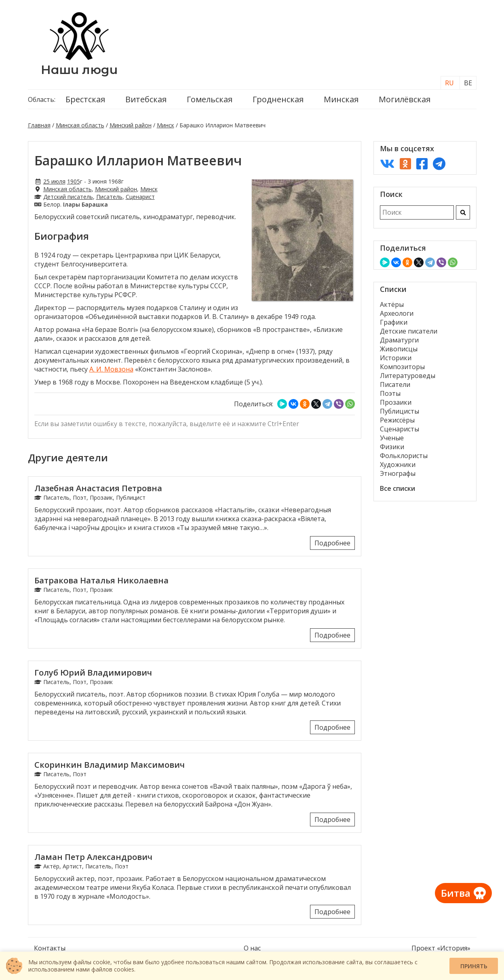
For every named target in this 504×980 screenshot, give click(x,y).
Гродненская (278, 99)
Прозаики (396, 402)
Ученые (392, 438)
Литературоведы (408, 376)
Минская (341, 99)
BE (468, 83)
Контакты (50, 948)
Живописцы (399, 349)
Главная (39, 125)
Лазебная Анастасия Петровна (98, 488)
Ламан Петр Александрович (93, 857)
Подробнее (332, 543)
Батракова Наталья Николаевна (101, 580)
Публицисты (400, 411)
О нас (252, 948)
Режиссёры (397, 420)
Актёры (392, 304)
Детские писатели (409, 331)
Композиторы (402, 367)
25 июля (54, 181)
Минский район (131, 125)
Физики (392, 447)
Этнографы (398, 473)
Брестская (85, 99)
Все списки (398, 488)
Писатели (395, 384)
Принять (474, 966)
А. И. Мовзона (111, 369)
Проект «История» (441, 948)
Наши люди (79, 70)
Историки (396, 358)
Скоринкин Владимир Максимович (110, 765)
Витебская (146, 99)
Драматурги (399, 340)
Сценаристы (400, 429)
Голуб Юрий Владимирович (93, 673)
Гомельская (210, 99)
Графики (394, 322)
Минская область (80, 125)
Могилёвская (405, 99)
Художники (398, 465)
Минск (166, 125)
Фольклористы (404, 456)
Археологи (397, 313)
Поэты (390, 393)
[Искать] (463, 212)
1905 (74, 181)
